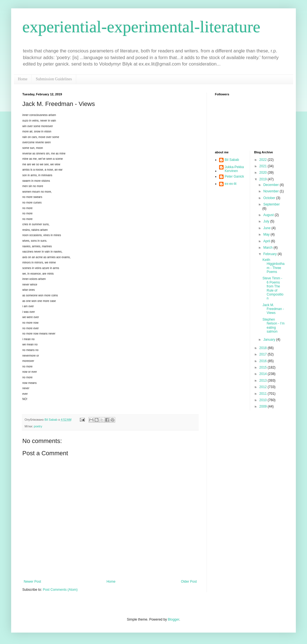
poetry (38, 426)
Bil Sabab (232, 160)
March (268, 248)
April (267, 241)
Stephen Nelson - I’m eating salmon (273, 325)
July (267, 221)
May (267, 234)
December (271, 185)
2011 (263, 394)
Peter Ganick (234, 176)
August (269, 215)
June (267, 228)
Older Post (189, 582)
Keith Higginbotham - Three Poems (273, 266)
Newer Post (32, 582)
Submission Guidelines (54, 79)
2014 (263, 374)
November (271, 191)
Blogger (173, 619)
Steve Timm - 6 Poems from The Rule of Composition (273, 288)
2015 (263, 367)
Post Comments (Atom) (60, 590)
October (270, 198)
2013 (263, 381)
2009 (263, 406)
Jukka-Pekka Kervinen (234, 169)
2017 (263, 354)
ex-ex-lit (231, 184)
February (270, 254)
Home (23, 79)
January (270, 340)
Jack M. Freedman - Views (273, 309)
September (271, 204)
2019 (263, 179)
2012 (263, 387)
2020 (263, 173)
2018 (263, 348)
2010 (263, 400)
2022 (263, 160)
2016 (263, 361)
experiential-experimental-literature (141, 27)
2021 (263, 166)
